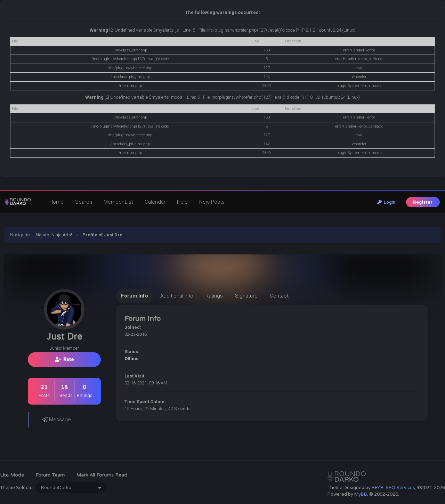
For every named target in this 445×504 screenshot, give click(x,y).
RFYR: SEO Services (393, 488)
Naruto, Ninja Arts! (54, 235)
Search (84, 202)
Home (56, 202)
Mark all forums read (102, 475)
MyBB (361, 494)
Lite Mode (12, 475)
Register (423, 202)
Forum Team (50, 475)
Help (182, 202)
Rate (64, 359)
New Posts (212, 202)
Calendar (155, 202)
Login (386, 202)
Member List (118, 202)
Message (57, 420)
